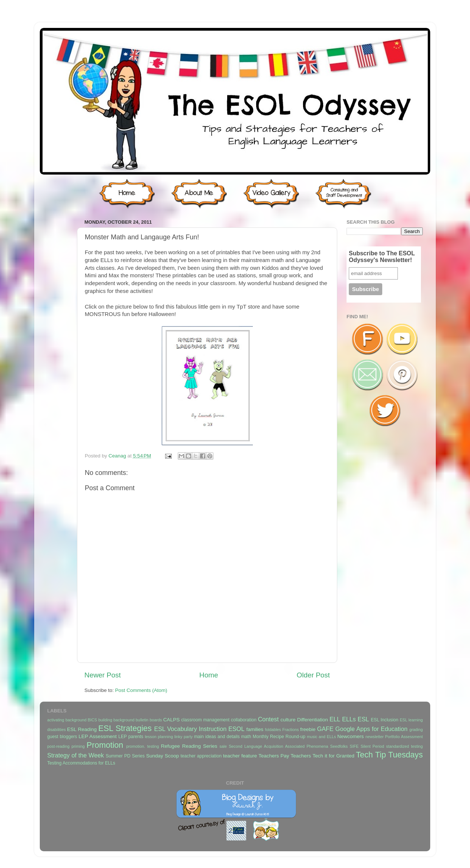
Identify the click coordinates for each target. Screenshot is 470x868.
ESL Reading (82, 729)
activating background (67, 720)
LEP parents (131, 737)
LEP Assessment (97, 736)
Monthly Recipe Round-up (279, 737)
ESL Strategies (125, 728)
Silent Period (372, 746)
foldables (273, 730)
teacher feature (240, 756)
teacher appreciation (201, 756)
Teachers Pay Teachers (285, 756)
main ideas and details (217, 737)
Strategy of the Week (75, 755)
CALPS (171, 720)
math (246, 737)
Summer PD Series (125, 756)
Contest (268, 719)
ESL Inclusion (384, 720)
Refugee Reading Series (189, 746)
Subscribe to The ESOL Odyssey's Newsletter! (382, 257)
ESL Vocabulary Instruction (190, 729)
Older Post (313, 675)
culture (288, 720)
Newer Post (103, 675)
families (255, 729)
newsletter (375, 737)
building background (116, 720)
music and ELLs (321, 737)
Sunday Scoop (162, 756)
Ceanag (118, 456)
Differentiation (313, 720)
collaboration (244, 720)
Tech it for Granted (333, 756)
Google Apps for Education (371, 729)
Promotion (105, 745)
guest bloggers (62, 737)
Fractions (290, 730)
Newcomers (350, 736)
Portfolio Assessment (404, 737)
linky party (184, 737)
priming (78, 746)
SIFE (354, 746)
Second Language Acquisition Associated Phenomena (278, 746)
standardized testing (404, 746)
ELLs (349, 719)
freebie (308, 729)
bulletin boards (149, 720)
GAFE (325, 729)
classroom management (205, 720)
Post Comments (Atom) (141, 690)
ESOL (236, 729)
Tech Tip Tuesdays (389, 755)
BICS (92, 720)
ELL (335, 719)
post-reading (58, 746)
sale (223, 746)
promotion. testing (142, 746)
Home (209, 675)
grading (416, 730)
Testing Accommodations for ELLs (81, 763)
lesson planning (159, 737)
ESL (363, 719)
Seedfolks (339, 746)
